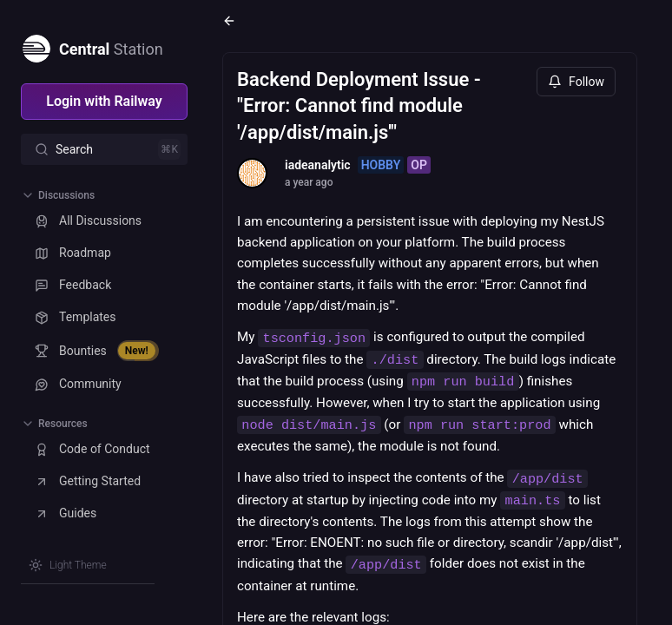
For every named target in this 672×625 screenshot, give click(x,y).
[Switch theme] (68, 565)
